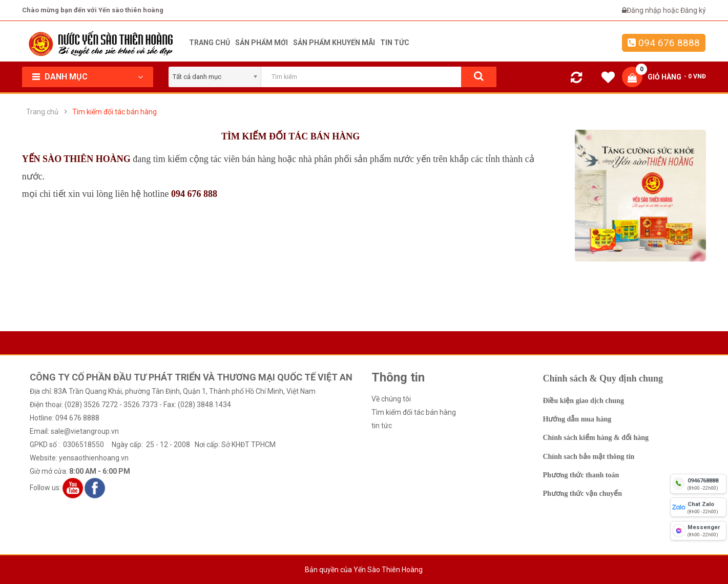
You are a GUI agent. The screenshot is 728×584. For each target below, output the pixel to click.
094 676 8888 (664, 43)
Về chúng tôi (391, 399)
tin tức (382, 426)
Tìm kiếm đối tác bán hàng (115, 112)
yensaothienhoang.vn (94, 458)
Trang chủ (42, 112)
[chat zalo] (698, 507)
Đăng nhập (645, 10)
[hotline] (698, 484)
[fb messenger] (698, 531)
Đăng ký (693, 10)
